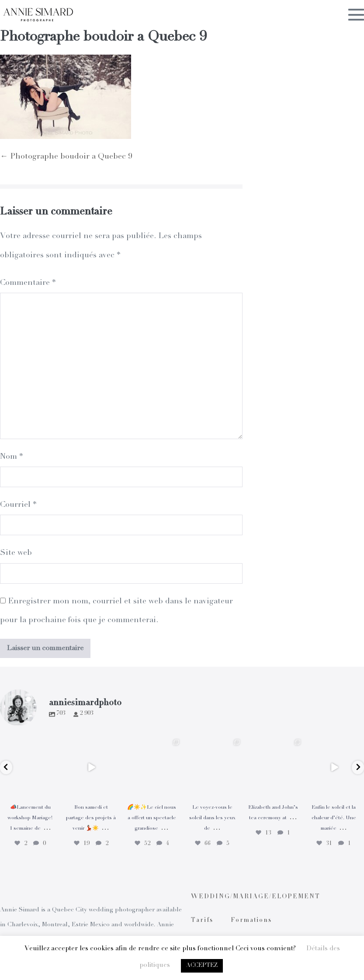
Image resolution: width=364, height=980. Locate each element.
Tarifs (202, 921)
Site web (16, 553)
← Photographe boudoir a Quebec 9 (66, 157)
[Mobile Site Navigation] (356, 14)
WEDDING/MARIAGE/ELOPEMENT (256, 897)
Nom (11, 457)
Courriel (18, 505)
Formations (251, 921)
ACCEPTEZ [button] (202, 966)
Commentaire (28, 283)
